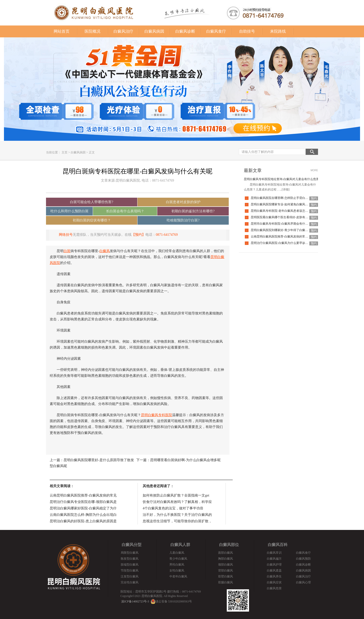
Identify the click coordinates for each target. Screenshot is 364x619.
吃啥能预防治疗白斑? (183, 220)
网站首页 (62, 31)
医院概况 (92, 31)
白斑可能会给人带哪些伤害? (91, 202)
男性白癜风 (177, 565)
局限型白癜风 (130, 553)
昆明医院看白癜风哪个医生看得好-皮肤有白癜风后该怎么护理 (291, 217)
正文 (92, 152)
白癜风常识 (274, 553)
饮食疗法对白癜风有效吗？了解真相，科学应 (177, 502)
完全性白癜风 (130, 582)
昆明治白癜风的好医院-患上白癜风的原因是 (83, 521)
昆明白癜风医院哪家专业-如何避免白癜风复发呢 (282, 204)
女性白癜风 (177, 571)
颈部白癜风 (226, 565)
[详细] (286, 190)
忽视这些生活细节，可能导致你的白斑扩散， (177, 521)
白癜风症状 (274, 582)
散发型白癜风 (130, 559)
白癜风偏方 (274, 559)
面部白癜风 (226, 553)
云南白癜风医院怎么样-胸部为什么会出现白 (83, 515)
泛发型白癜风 (130, 576)
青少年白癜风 (178, 559)
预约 (314, 198)
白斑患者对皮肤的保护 (183, 202)
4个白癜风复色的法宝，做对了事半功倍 (173, 508)
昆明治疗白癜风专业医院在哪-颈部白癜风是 (83, 502)
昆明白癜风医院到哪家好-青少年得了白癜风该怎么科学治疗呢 (291, 230)
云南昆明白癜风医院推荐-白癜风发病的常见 (83, 495)
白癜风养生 (274, 576)
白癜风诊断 (185, 31)
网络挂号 (66, 235)
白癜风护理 (274, 565)
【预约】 (138, 235)
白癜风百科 (278, 545)
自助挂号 (247, 31)
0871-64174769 (167, 235)
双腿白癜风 (226, 582)
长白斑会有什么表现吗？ (125, 211)
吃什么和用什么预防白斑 (69, 211)
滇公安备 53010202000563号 (174, 601)
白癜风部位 (229, 545)
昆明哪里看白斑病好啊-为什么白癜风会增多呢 (185, 460)
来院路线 (278, 31)
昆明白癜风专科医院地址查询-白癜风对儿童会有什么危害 (281, 179)
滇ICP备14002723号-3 (135, 601)
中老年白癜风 (178, 576)
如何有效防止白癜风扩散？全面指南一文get (176, 495)
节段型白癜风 (130, 571)
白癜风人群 (180, 545)
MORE (314, 170)
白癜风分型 (132, 545)
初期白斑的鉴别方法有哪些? (193, 211)
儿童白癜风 (177, 553)
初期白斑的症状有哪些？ (92, 220)
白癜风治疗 (123, 31)
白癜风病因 (154, 31)
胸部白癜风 (226, 559)
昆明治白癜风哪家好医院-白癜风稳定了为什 (83, 508)
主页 (65, 152)
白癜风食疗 (216, 31)
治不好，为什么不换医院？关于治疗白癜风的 (177, 515)
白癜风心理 (303, 582)
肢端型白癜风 (130, 565)
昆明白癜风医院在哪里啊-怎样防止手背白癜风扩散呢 (285, 198)
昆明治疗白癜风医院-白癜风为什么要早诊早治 (281, 243)
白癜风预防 (303, 559)
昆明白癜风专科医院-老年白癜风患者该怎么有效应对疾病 (288, 211)
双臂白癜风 (226, 576)
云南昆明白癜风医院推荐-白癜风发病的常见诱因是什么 (287, 237)
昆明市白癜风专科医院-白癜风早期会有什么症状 (282, 224)
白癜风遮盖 (274, 571)
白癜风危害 (274, 588)
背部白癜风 (226, 571)
